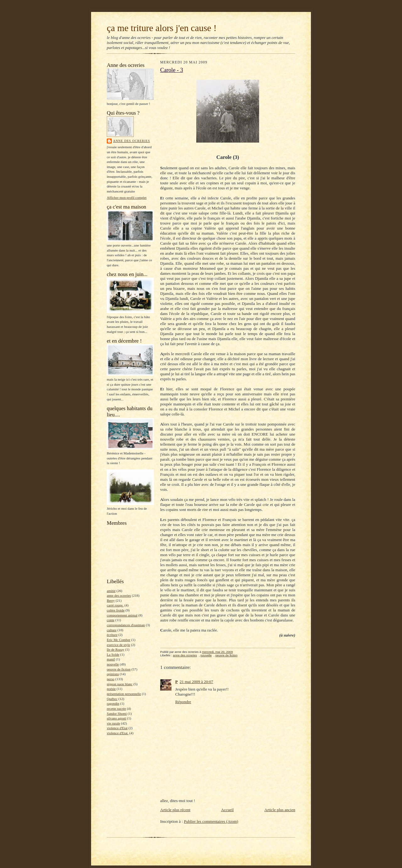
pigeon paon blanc (120, 684)
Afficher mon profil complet (127, 198)
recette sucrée (116, 708)
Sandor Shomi (117, 713)
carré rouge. (115, 605)
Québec (112, 699)
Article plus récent (175, 810)
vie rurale (114, 723)
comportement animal (122, 615)
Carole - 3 (172, 70)
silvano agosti (117, 718)
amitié (111, 591)
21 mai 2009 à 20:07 (196, 682)
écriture (112, 635)
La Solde (113, 654)
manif (111, 659)
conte (111, 620)
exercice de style (118, 645)
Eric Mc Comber (119, 640)
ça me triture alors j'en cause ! (162, 28)
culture (112, 630)
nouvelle (113, 664)
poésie (111, 689)
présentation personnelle (124, 694)
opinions (113, 674)
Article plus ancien (280, 810)
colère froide (116, 610)
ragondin (113, 703)
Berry (111, 600)
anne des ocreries (132, 141)
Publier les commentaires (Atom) (211, 821)
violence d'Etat (117, 728)
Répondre (183, 702)
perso (111, 679)
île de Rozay (116, 649)
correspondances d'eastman (126, 625)
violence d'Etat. (118, 733)
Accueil (227, 810)
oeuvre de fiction (119, 669)
